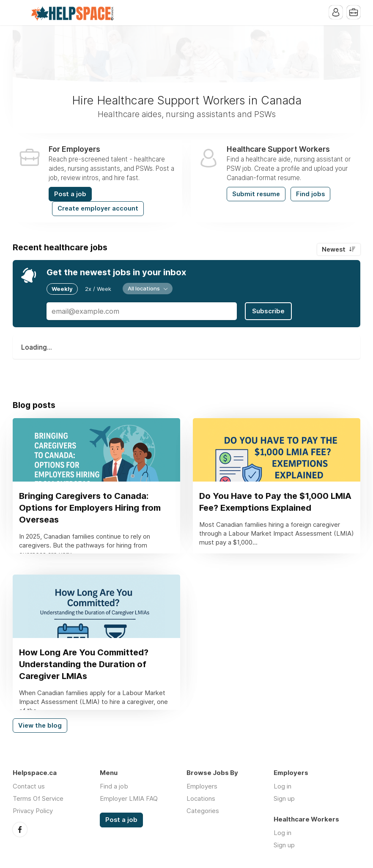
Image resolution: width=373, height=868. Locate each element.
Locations (201, 798)
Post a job (70, 194)
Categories (203, 811)
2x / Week (98, 289)
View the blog (40, 726)
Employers (202, 786)
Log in (282, 786)
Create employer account (98, 208)
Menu (19, 13)
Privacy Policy (33, 811)
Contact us (29, 786)
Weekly (62, 289)
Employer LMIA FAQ (129, 798)
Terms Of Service (38, 798)
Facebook (20, 830)
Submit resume (256, 194)
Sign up (284, 798)
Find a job (114, 786)
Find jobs (310, 194)
